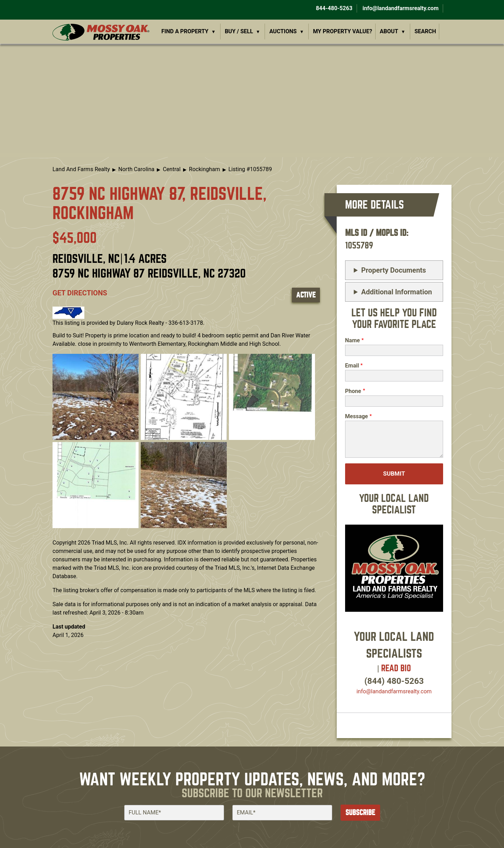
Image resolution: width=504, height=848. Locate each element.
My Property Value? (342, 31)
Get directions (80, 293)
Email (352, 366)
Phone (353, 391)
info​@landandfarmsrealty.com (394, 691)
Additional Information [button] (397, 292)
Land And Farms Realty (81, 169)
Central (172, 169)
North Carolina (136, 169)
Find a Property (185, 31)
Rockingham (205, 169)
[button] (96, 396)
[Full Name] (174, 813)
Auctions (283, 31)
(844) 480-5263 (394, 681)
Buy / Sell (239, 31)
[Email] (282, 813)
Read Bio (396, 668)
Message (356, 416)
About (389, 31)
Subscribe (360, 812)
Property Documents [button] (394, 270)
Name (352, 340)
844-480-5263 (333, 8)
